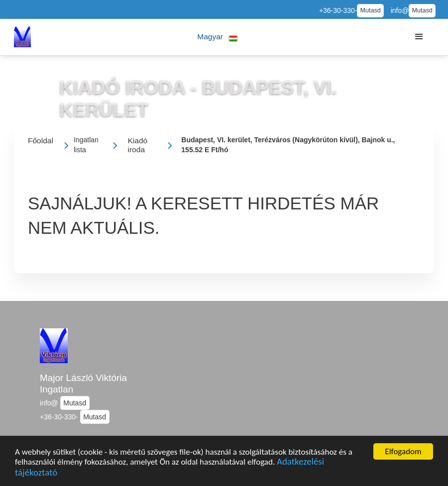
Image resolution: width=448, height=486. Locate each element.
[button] (218, 37)
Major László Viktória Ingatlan (83, 384)
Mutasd (370, 10)
